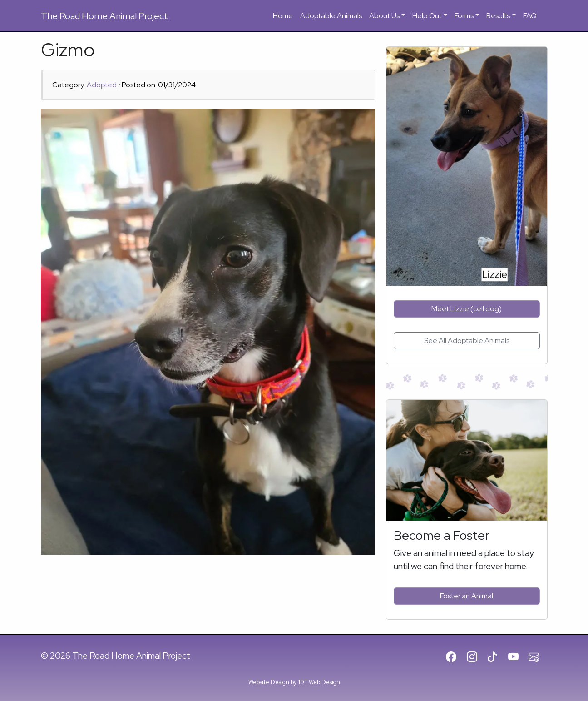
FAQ (530, 16)
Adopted (102, 85)
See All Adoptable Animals (467, 341)
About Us (384, 16)
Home (283, 16)
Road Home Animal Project (104, 16)
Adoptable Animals (331, 16)
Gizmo (68, 50)
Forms (464, 16)
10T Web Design (319, 682)
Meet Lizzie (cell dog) (467, 309)
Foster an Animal (467, 596)
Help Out (427, 16)
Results (498, 16)
